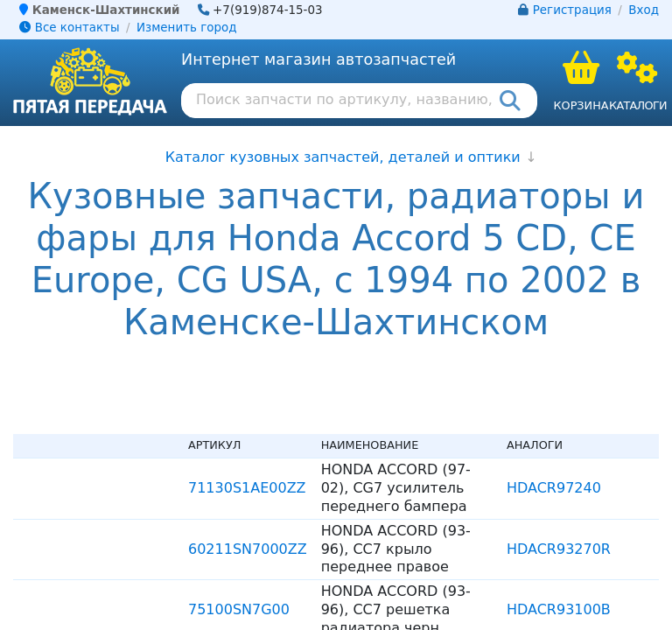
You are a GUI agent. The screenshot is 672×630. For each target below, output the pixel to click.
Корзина (581, 105)
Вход (644, 10)
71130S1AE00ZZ (247, 488)
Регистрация (572, 10)
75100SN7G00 (239, 609)
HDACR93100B (559, 609)
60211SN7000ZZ (248, 549)
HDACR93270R (559, 549)
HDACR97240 (554, 488)
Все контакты (69, 28)
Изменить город (186, 28)
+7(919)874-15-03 (268, 10)
